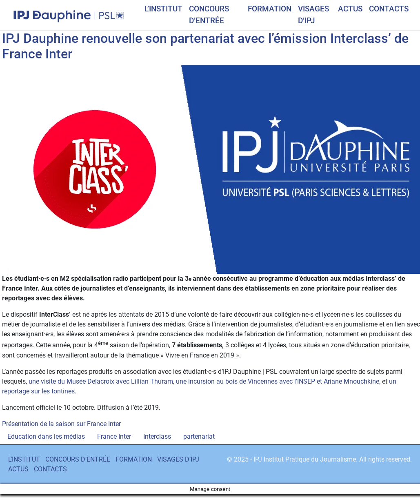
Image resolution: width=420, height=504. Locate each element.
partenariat (199, 436)
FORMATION (270, 9)
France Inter (114, 436)
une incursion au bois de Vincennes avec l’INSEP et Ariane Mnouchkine (278, 381)
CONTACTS (389, 9)
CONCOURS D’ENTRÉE (209, 15)
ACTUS (350, 9)
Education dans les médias (46, 436)
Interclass (157, 436)
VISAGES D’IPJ (313, 15)
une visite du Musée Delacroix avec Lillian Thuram (101, 381)
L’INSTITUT (163, 9)
